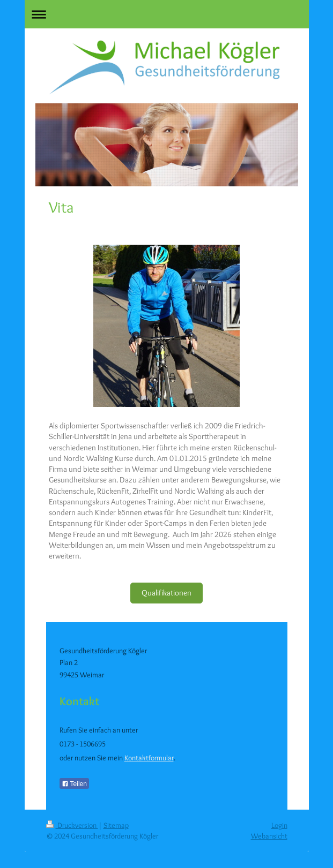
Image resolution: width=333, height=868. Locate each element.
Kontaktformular (149, 758)
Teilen (74, 784)
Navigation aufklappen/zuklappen (167, 14)
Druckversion (72, 825)
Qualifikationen (167, 593)
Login (279, 825)
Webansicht (269, 836)
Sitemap (116, 825)
